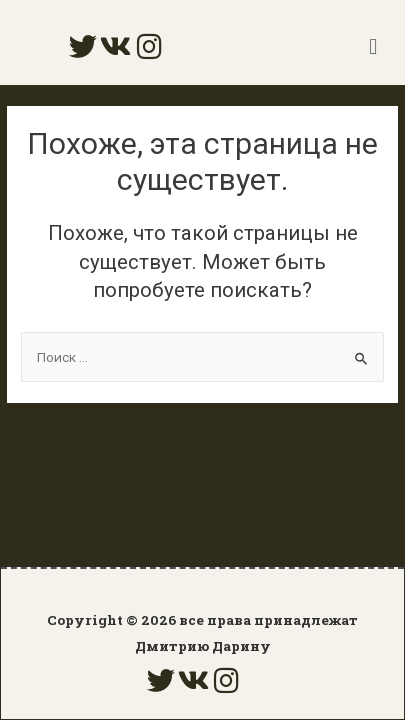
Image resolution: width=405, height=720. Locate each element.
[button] (373, 46)
